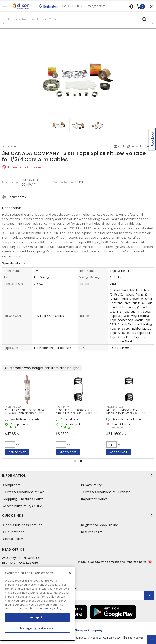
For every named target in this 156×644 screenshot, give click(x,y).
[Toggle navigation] (5, 6)
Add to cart (17, 452)
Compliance (12, 485)
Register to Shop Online (100, 525)
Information (78, 475)
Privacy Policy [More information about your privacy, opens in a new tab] (53, 608)
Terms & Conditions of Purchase (106, 492)
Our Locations (14, 532)
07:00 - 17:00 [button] (70, 6)
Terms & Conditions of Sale (24, 492)
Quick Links (78, 515)
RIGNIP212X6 (115, 407)
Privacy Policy (91, 485)
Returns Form (92, 532)
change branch (96, 6)
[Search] (78, 19)
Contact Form (13, 539)
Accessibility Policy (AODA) (23, 506)
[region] (37, 604)
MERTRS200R (14, 407)
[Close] (70, 573)
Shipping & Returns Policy (23, 499)
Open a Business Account (22, 525)
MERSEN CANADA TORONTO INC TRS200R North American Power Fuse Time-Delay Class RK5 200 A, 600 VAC (26, 414)
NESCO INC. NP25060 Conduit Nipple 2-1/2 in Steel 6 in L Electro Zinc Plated (127, 413)
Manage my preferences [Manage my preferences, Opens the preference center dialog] (37, 628)
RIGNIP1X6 (63, 407)
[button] (75, 461)
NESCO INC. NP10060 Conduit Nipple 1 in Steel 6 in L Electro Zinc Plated (77, 413)
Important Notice (94, 499)
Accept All (37, 617)
